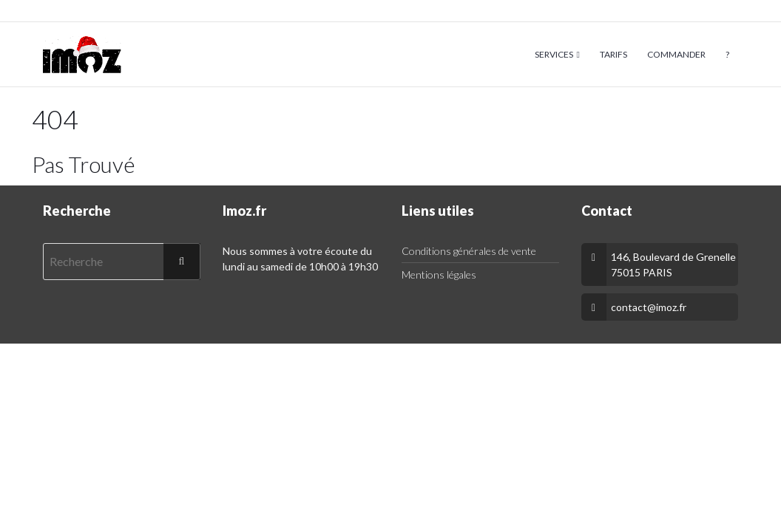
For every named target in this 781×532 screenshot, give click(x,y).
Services (554, 54)
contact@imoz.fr (649, 307)
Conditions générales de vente (469, 251)
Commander (676, 54)
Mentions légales (439, 274)
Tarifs (613, 54)
